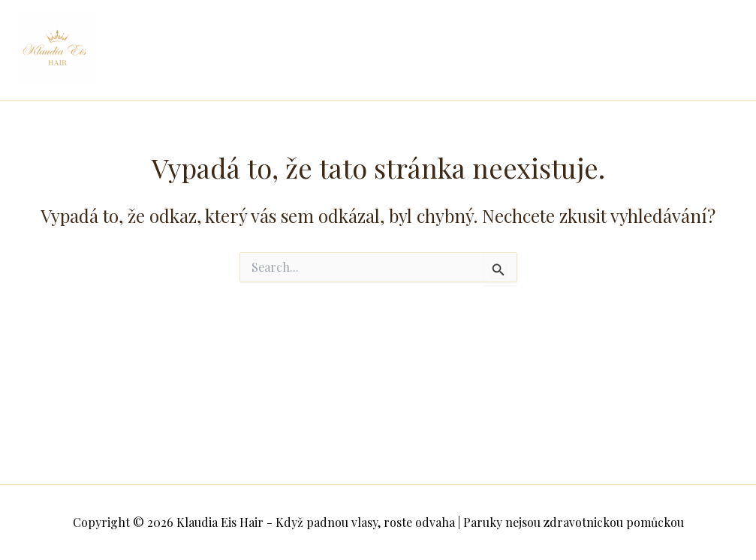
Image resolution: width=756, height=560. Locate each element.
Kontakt (431, 69)
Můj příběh (592, 31)
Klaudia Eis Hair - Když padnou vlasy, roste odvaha (199, 50)
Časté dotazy (349, 69)
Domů (331, 31)
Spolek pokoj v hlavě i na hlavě (455, 31)
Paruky (666, 31)
